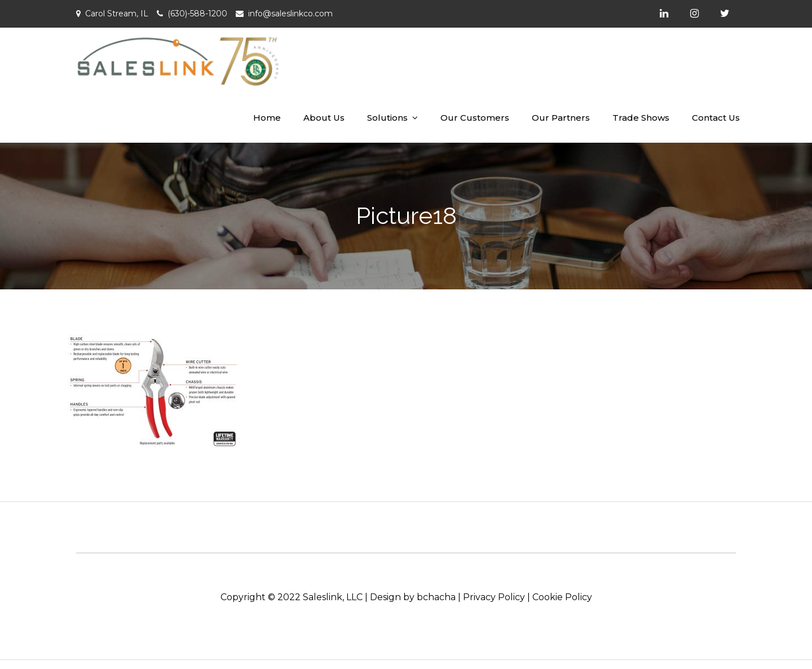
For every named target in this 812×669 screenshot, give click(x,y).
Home (267, 118)
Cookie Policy (562, 597)
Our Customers (475, 118)
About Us (324, 118)
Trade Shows (641, 118)
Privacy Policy (494, 597)
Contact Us (716, 118)
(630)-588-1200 (197, 14)
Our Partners (561, 118)
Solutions (387, 118)
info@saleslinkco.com (290, 14)
